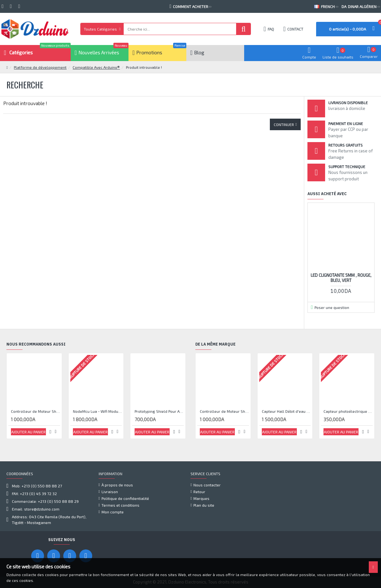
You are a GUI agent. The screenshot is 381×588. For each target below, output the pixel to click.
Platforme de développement (40, 67)
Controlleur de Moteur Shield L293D (35, 411)
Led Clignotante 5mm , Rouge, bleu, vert (341, 278)
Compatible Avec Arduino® (96, 67)
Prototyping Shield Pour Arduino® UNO (159, 411)
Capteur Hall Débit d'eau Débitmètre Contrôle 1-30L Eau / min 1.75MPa (286, 411)
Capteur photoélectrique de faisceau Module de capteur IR (348, 411)
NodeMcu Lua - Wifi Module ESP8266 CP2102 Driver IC (97, 411)
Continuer (284, 124)
